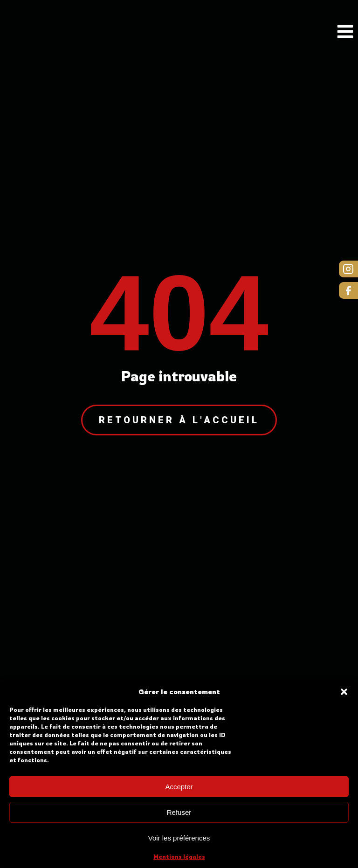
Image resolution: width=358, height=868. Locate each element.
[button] (344, 692)
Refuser (179, 812)
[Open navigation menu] (345, 33)
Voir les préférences (179, 838)
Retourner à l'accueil (179, 420)
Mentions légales (179, 857)
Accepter (179, 787)
